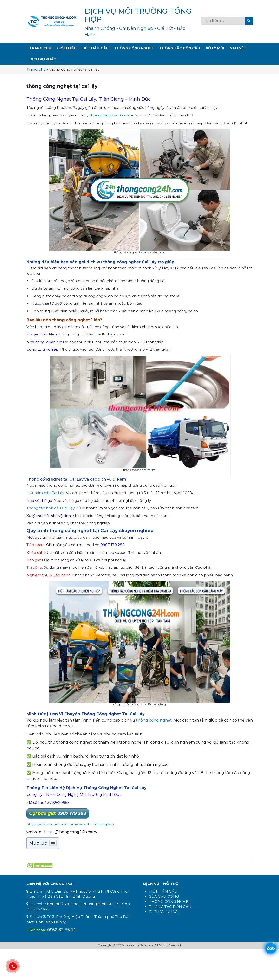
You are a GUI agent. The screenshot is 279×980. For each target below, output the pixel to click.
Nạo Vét (238, 48)
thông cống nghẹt (154, 720)
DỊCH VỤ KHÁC (163, 912)
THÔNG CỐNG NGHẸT (170, 901)
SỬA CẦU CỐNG (164, 896)
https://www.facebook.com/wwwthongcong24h (70, 824)
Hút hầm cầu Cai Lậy (45, 493)
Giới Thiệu (67, 48)
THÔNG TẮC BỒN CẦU (170, 907)
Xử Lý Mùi (215, 48)
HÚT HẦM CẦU (163, 891)
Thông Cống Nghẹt (134, 48)
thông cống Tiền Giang (110, 115)
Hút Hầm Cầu (95, 48)
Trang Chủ (40, 48)
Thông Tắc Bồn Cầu (180, 48)
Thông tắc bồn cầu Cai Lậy (51, 508)
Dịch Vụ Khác (43, 59)
